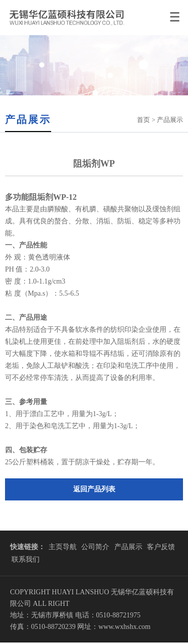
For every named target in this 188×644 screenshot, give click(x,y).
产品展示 (128, 547)
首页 (143, 120)
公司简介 (95, 547)
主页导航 (63, 547)
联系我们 (26, 559)
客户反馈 (161, 547)
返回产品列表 (94, 489)
